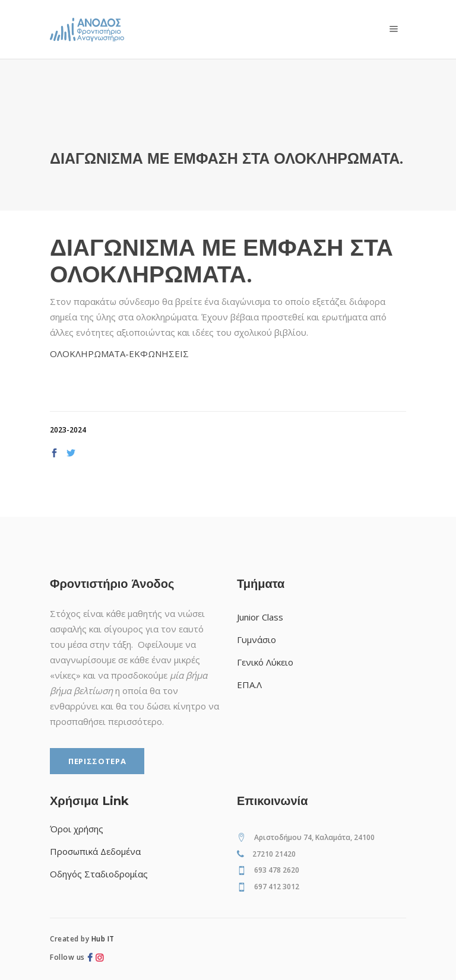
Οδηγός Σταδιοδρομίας (99, 874)
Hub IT (103, 939)
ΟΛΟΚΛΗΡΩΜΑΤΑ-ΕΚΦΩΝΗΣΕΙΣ (119, 354)
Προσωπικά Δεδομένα (95, 851)
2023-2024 (68, 430)
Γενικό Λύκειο (265, 662)
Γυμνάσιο (256, 639)
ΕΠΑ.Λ (249, 685)
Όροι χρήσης (77, 829)
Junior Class (260, 617)
